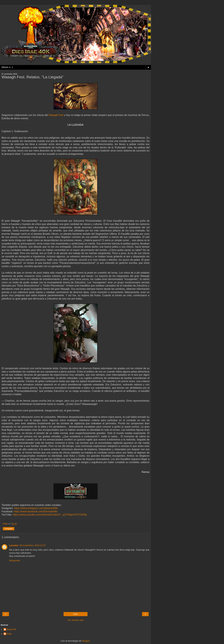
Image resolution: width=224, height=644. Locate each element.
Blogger (86, 641)
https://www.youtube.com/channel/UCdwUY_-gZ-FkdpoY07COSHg (50, 515)
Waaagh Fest (56, 115)
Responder (15, 560)
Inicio (76, 614)
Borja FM (11, 629)
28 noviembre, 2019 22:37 (32, 545)
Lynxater (14, 545)
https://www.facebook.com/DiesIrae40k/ (36, 511)
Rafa (9, 634)
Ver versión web (76, 620)
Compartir (9, 529)
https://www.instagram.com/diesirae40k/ (36, 508)
